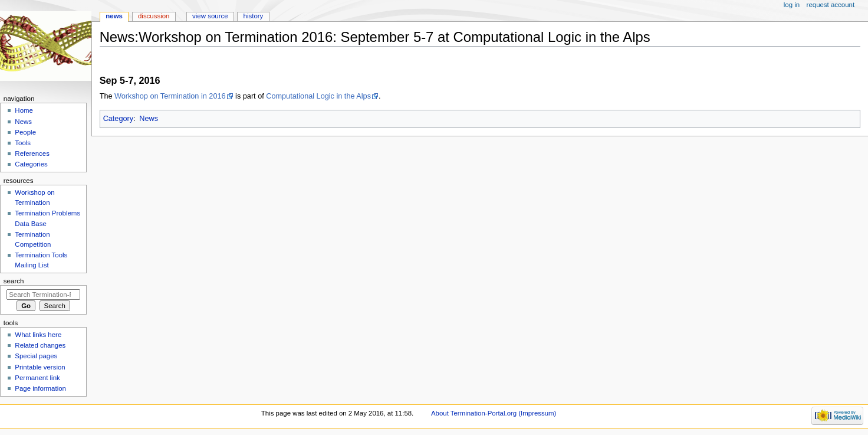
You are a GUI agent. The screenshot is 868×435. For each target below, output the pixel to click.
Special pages (36, 356)
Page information (40, 388)
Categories (31, 164)
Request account (831, 5)
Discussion (154, 16)
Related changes (40, 345)
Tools (23, 143)
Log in (792, 5)
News (149, 119)
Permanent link (37, 378)
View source (210, 16)
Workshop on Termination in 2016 (170, 96)
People (25, 132)
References (32, 153)
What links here (38, 335)
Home (24, 110)
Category (118, 119)
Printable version (40, 367)
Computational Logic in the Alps (318, 96)
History (254, 16)
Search (14, 281)
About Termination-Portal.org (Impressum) (494, 413)
